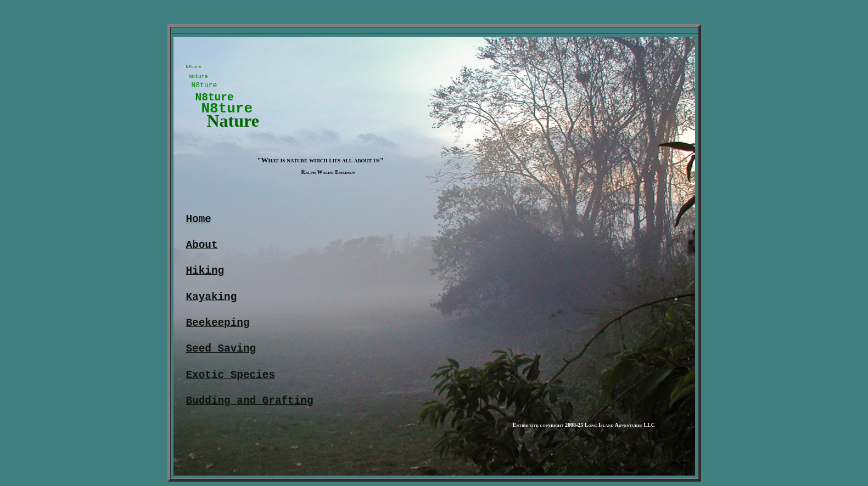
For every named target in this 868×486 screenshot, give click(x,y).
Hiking (205, 276)
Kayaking (212, 302)
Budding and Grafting (250, 406)
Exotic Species (231, 380)
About (202, 250)
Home (199, 224)
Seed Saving (221, 354)
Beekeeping (218, 328)
